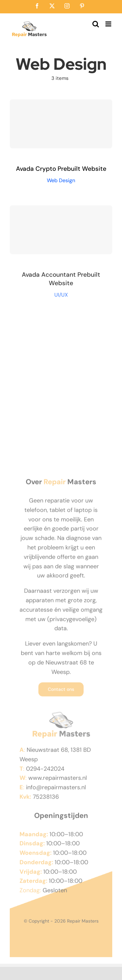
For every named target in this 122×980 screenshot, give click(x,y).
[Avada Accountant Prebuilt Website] (61, 231)
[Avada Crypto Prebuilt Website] (61, 124)
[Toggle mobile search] (96, 24)
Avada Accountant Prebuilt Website (61, 280)
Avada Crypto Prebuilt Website (61, 169)
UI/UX (61, 296)
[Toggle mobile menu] (109, 24)
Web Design (61, 180)
